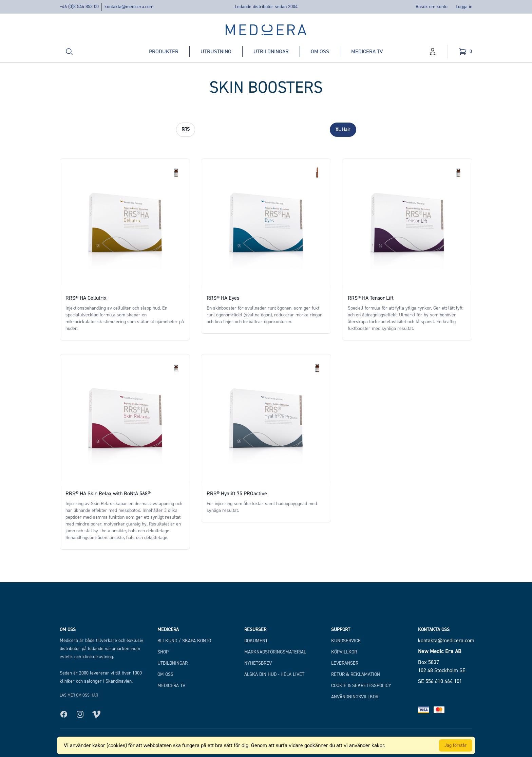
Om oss (320, 51)
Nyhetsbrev (258, 663)
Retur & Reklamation (356, 674)
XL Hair (343, 130)
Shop (163, 652)
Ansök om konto (432, 7)
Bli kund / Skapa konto (184, 641)
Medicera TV (367, 51)
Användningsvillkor (355, 697)
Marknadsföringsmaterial (275, 652)
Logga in (464, 7)
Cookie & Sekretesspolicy (361, 686)
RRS (186, 129)
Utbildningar (271, 51)
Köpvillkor (344, 652)
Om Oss (165, 674)
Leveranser (345, 663)
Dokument (256, 641)
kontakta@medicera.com (129, 7)
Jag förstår (456, 745)
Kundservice (346, 641)
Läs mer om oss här (79, 695)
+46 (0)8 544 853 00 (79, 7)
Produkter (164, 51)
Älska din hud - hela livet (274, 674)
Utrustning (216, 51)
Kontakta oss (434, 630)
